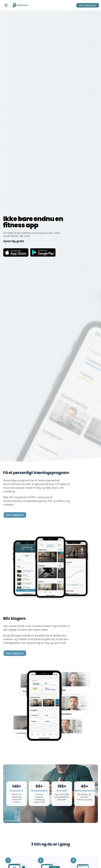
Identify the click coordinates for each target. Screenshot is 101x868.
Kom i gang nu (15, 515)
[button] (6, 5)
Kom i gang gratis (88, 5)
